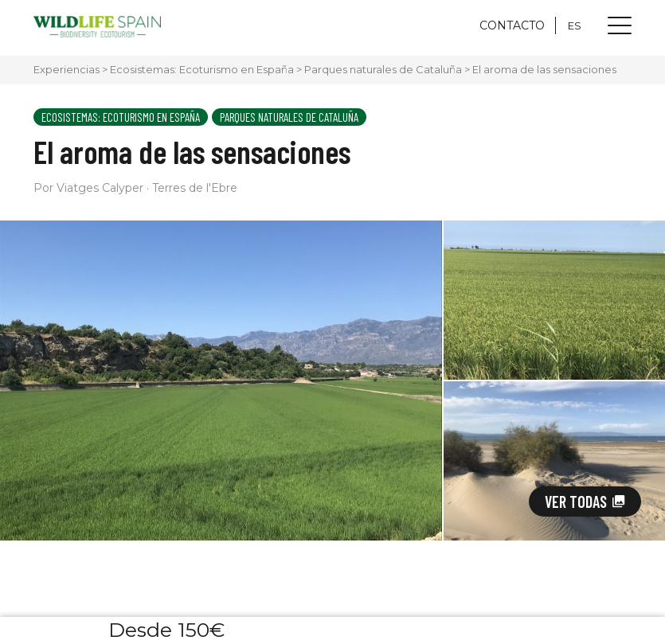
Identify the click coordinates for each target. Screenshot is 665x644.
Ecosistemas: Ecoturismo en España (202, 69)
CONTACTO (512, 25)
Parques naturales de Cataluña (383, 69)
